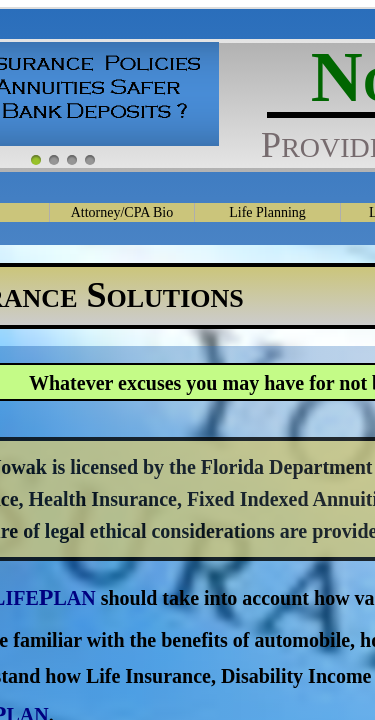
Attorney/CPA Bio (122, 212)
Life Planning (267, 212)
